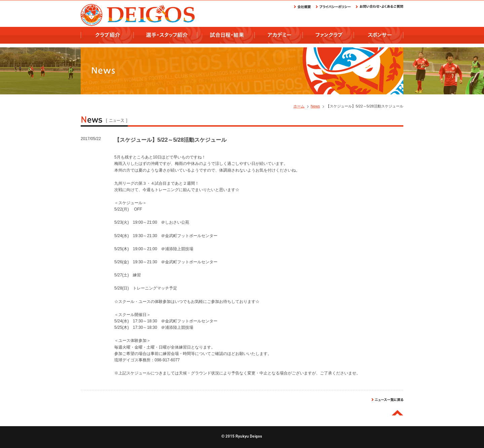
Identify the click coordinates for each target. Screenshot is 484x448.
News (315, 106)
